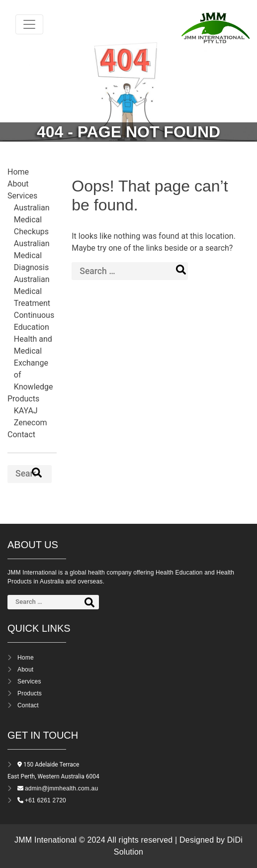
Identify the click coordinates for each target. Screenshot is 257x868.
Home (18, 172)
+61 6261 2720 (45, 800)
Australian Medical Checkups (32, 220)
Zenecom (31, 423)
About (18, 184)
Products (23, 399)
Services (22, 196)
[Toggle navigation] (29, 24)
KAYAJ (26, 411)
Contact (21, 434)
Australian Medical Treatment (32, 291)
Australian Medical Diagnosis (32, 255)
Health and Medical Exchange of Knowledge (34, 363)
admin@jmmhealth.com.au (61, 788)
